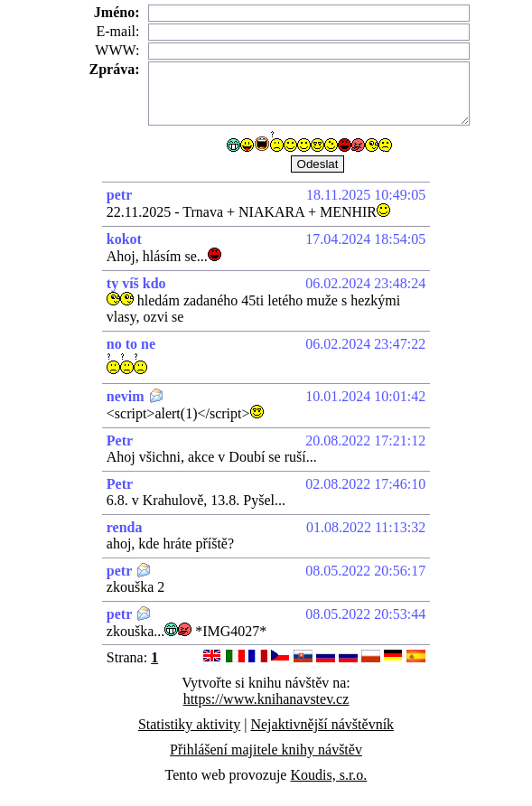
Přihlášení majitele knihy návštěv (266, 750)
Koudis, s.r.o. (328, 775)
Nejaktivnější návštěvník (322, 724)
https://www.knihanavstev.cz (266, 699)
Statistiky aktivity (189, 724)
